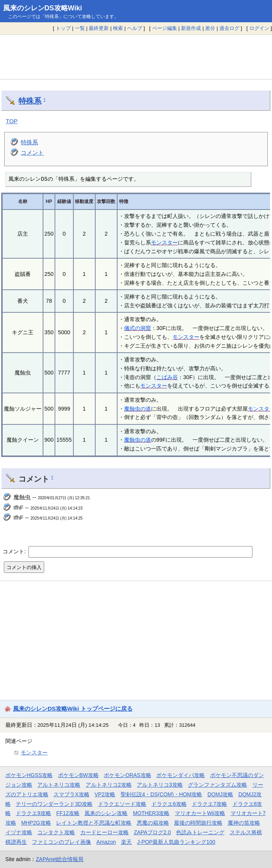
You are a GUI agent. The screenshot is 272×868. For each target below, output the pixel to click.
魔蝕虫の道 (138, 409)
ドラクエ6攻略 (169, 804)
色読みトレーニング (200, 832)
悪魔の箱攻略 (153, 823)
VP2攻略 (105, 794)
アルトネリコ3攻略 (160, 785)
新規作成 (191, 28)
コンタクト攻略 (56, 832)
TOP (12, 121)
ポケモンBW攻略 (78, 775)
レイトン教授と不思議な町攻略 (94, 823)
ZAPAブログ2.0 (152, 832)
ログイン (259, 28)
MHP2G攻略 (36, 823)
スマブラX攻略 (71, 794)
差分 (210, 28)
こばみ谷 (167, 377)
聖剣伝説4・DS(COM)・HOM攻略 (162, 794)
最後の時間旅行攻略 (198, 823)
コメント (32, 153)
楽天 (126, 842)
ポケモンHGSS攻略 (29, 775)
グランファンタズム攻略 (217, 785)
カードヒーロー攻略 (104, 832)
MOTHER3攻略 (151, 813)
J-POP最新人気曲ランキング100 (176, 842)
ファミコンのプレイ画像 (61, 842)
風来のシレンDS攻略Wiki (43, 8)
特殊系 (30, 101)
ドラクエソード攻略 (122, 804)
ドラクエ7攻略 (209, 804)
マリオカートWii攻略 (200, 813)
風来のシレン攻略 (106, 813)
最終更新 (99, 28)
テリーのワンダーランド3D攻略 (54, 804)
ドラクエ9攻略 (33, 813)
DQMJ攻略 (220, 794)
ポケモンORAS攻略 (127, 775)
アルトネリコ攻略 (59, 785)
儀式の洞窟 (138, 328)
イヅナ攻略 (19, 832)
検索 (118, 28)
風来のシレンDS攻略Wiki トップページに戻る (73, 709)
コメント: (15, 551)
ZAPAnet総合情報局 (60, 859)
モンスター (164, 243)
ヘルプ (135, 28)
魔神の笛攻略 (244, 823)
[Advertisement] (136, 57)
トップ (63, 28)
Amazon (106, 842)
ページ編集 (165, 28)
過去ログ (229, 28)
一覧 (80, 28)
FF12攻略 (68, 813)
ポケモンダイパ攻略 (181, 775)
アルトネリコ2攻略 (109, 785)
